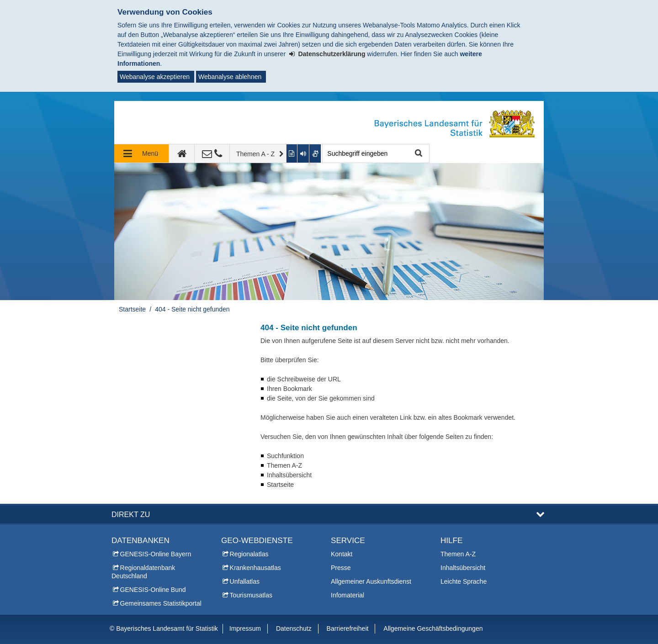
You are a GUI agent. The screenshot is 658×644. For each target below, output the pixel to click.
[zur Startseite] (182, 153)
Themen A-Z (458, 554)
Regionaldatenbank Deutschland (143, 572)
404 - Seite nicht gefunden (192, 309)
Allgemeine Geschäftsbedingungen (433, 628)
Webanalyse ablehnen (230, 77)
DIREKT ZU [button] (131, 514)
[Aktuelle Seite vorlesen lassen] (303, 153)
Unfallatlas (245, 581)
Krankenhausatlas (255, 568)
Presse (341, 568)
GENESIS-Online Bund (153, 590)
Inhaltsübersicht (463, 568)
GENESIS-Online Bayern (156, 554)
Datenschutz (294, 628)
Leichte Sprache (464, 581)
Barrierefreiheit (348, 628)
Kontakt (342, 554)
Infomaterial (348, 595)
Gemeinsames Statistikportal (161, 603)
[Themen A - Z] (258, 153)
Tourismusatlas (251, 595)
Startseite (132, 309)
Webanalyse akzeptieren (155, 77)
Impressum (245, 628)
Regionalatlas (249, 554)
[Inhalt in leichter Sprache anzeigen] (292, 153)
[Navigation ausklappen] (142, 153)
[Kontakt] (212, 153)
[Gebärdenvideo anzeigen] (316, 153)
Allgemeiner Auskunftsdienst (371, 581)
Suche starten (417, 154)
